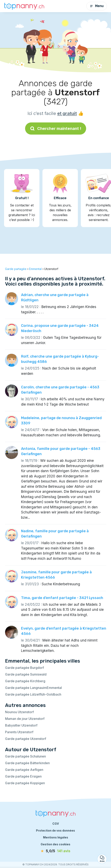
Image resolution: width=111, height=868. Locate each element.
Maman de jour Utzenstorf (25, 719)
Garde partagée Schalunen (25, 756)
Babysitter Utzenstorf (21, 725)
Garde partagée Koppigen (25, 783)
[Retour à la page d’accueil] (24, 6)
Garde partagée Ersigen (23, 776)
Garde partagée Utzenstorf (26, 739)
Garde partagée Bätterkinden (27, 763)
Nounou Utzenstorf (19, 712)
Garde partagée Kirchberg (25, 681)
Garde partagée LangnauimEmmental (33, 688)
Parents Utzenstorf (19, 732)
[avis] (56, 851)
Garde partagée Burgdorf (24, 668)
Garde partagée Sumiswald (26, 674)
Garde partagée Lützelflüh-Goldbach (33, 694)
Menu (97, 6)
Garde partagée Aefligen (24, 770)
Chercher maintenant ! (56, 129)
